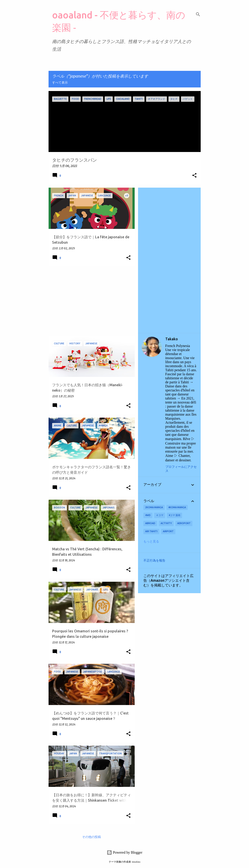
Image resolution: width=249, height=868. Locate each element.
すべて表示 (60, 83)
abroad (150, 523)
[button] (194, 176)
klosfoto (136, 862)
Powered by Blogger (125, 852)
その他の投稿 (92, 837)
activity (166, 523)
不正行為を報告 (154, 560)
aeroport (184, 523)
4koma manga (177, 507)
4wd (148, 515)
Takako (172, 339)
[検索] (198, 14)
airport (168, 531)
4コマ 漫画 (175, 515)
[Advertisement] (90, 301)
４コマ (160, 515)
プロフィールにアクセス (181, 469)
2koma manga (154, 507)
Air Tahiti (151, 531)
